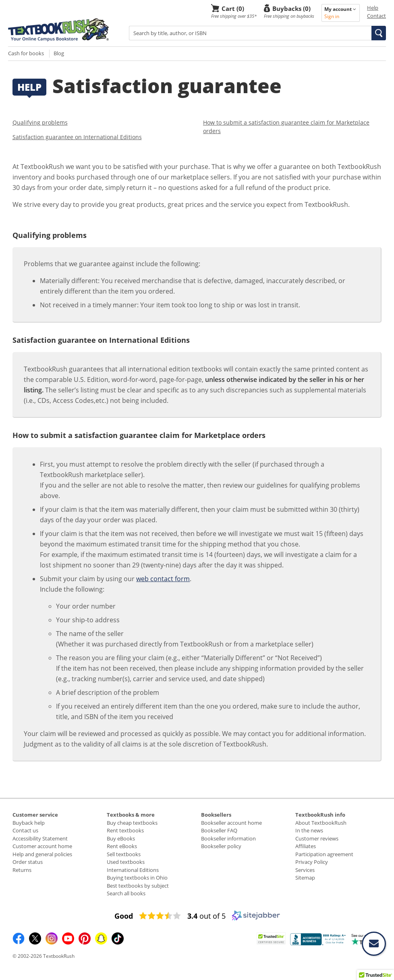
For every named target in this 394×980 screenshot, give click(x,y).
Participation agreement (324, 854)
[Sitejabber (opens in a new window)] (256, 919)
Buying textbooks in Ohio (137, 878)
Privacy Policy (312, 862)
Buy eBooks (121, 838)
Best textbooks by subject (138, 886)
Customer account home (42, 846)
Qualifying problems (40, 122)
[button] (379, 33)
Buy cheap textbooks (132, 823)
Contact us (25, 830)
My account (340, 9)
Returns (22, 870)
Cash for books (26, 53)
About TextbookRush (321, 823)
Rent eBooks (122, 846)
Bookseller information (228, 838)
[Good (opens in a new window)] (124, 916)
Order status (28, 862)
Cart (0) (233, 8)
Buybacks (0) (291, 8)
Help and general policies (42, 854)
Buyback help (29, 823)
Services (305, 870)
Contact (376, 16)
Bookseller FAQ (219, 830)
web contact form (163, 579)
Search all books (126, 893)
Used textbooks (126, 862)
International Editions (133, 870)
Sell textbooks (124, 854)
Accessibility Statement (40, 838)
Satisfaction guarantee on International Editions (77, 137)
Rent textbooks (125, 830)
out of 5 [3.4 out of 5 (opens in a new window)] (206, 916)
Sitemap (305, 878)
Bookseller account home (231, 823)
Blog (59, 53)
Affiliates (306, 846)
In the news (309, 830)
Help (373, 8)
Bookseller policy (221, 846)
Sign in (332, 16)
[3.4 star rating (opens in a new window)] (160, 916)
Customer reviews (317, 838)
